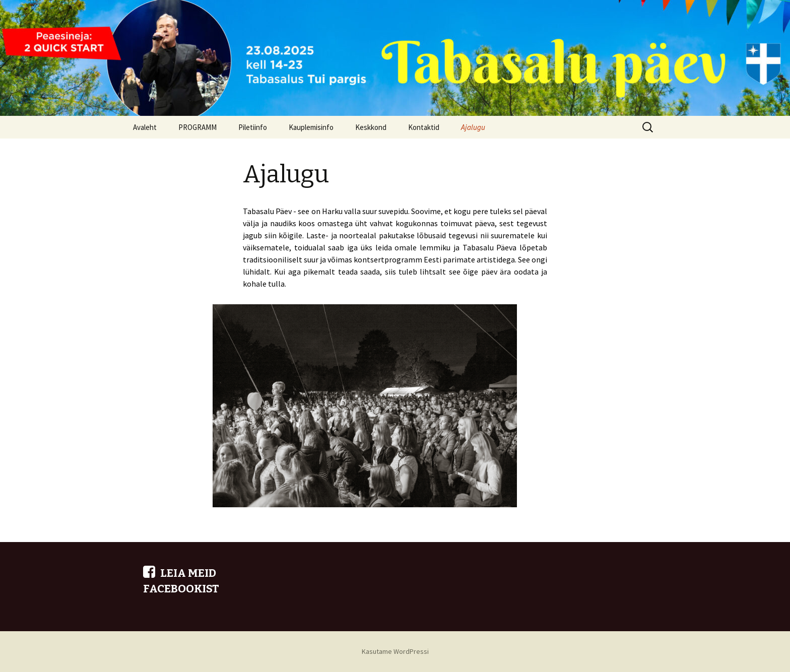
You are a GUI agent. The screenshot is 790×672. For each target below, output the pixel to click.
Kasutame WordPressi (395, 651)
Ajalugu (473, 127)
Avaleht (145, 127)
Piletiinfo (253, 127)
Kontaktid (424, 127)
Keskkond (371, 127)
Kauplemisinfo (311, 127)
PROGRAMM (197, 127)
